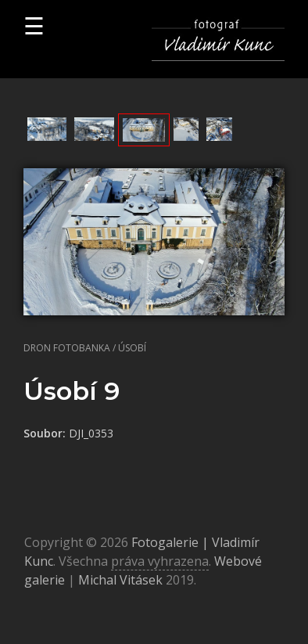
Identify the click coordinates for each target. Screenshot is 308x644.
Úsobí (132, 348)
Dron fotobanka (67, 348)
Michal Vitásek (120, 580)
